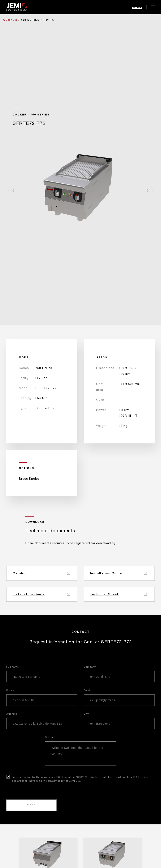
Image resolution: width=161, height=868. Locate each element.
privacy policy (56, 781)
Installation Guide (106, 573)
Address (12, 714)
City (86, 714)
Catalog (20, 573)
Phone (10, 690)
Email (87, 690)
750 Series (30, 20)
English (137, 7)
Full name (13, 667)
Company (90, 667)
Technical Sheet (104, 594)
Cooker (10, 20)
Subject (50, 737)
